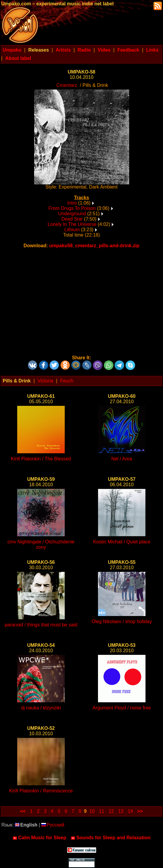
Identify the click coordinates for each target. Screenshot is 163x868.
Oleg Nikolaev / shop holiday (122, 622)
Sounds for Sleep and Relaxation (111, 838)
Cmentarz (67, 85)
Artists (63, 50)
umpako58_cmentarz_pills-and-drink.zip (94, 246)
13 (121, 811)
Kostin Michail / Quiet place (122, 542)
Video (104, 50)
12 (111, 811)
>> (140, 811)
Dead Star (72, 219)
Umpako (12, 50)
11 (102, 811)
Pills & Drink (17, 381)
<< (23, 811)
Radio (84, 50)
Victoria (45, 381)
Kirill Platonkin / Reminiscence (41, 791)
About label (18, 58)
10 (92, 811)
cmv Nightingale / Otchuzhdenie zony (41, 544)
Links (152, 50)
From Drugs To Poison (72, 208)
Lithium (72, 230)
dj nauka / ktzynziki (41, 708)
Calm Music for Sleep (39, 838)
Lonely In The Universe (72, 224)
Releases (38, 50)
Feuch (67, 381)
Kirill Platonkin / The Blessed (41, 459)
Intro (72, 203)
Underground (72, 214)
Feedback (128, 50)
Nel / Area (122, 459)
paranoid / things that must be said (41, 625)
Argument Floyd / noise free (122, 708)
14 (130, 811)
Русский (53, 825)
